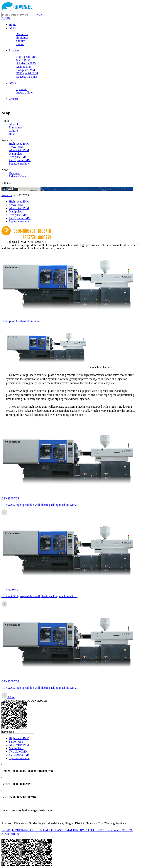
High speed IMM (26, 57)
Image (37, 321)
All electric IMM (26, 63)
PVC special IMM (27, 73)
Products (14, 50)
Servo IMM (23, 60)
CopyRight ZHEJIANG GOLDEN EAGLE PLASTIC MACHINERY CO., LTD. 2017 (53, 830)
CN (4, 18)
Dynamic (22, 89)
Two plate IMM (26, 70)
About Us (22, 34)
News (12, 83)
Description (8, 321)
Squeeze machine (27, 77)
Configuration (24, 321)
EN (8, 18)
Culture (21, 41)
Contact (13, 99)
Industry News (25, 92)
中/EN (39, 15)
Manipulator (24, 67)
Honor (20, 44)
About (13, 28)
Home (12, 25)
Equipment (23, 38)
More (11, 697)
